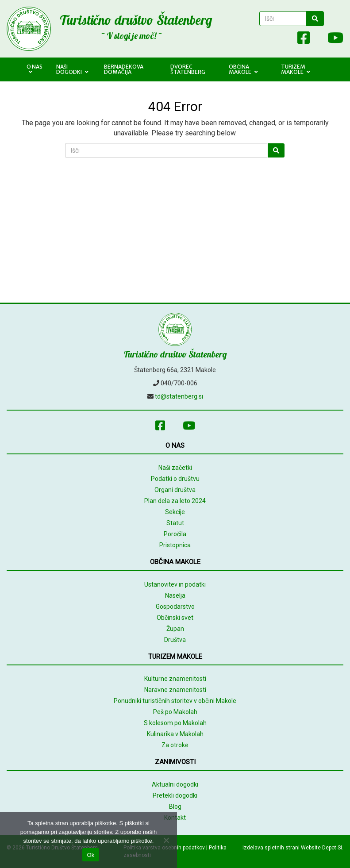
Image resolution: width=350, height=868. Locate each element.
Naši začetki (175, 468)
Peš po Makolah (175, 712)
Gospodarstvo (175, 607)
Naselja (175, 595)
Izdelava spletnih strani (271, 848)
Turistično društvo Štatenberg (136, 20)
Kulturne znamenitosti (175, 679)
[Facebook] (304, 40)
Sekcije (175, 512)
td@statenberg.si (179, 396)
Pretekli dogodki (175, 795)
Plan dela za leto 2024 (175, 501)
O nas (35, 69)
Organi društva (175, 490)
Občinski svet (175, 618)
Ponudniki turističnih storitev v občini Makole (175, 701)
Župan (175, 629)
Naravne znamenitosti (175, 690)
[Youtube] (331, 40)
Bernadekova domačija (124, 69)
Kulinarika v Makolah (175, 734)
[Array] (284, 40)
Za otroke (175, 745)
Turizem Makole (296, 69)
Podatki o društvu (175, 479)
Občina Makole (243, 69)
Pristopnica (175, 545)
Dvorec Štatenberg (188, 69)
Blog (175, 807)
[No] (166, 840)
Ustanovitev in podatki (175, 584)
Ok (90, 855)
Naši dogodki (72, 69)
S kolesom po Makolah (175, 723)
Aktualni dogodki (175, 784)
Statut (175, 523)
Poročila (175, 534)
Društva (175, 640)
